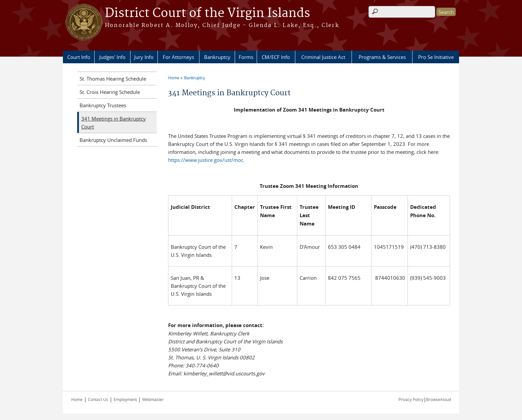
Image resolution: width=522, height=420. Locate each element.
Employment (125, 399)
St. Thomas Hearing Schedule (113, 79)
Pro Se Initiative (436, 57)
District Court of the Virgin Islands (207, 13)
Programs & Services (382, 57)
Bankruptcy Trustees (103, 105)
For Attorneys (178, 57)
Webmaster (153, 399)
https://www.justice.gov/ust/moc (206, 160)
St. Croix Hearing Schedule (110, 92)
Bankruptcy (217, 57)
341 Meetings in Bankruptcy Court (114, 123)
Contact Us (98, 399)
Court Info (79, 57)
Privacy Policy (411, 399)
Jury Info (144, 57)
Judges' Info (112, 57)
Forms (246, 57)
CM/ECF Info (276, 57)
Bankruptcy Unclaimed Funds (113, 140)
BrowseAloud (438, 399)
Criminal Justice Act (323, 57)
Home (174, 78)
